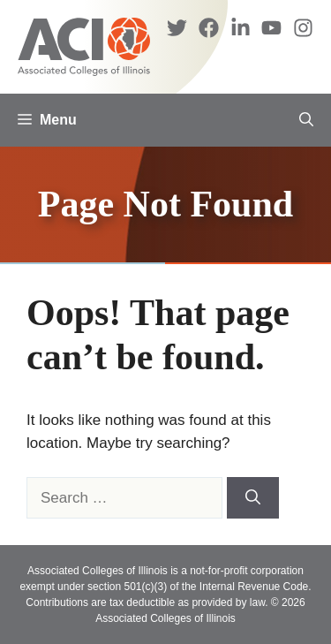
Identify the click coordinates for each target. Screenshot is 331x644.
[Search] (253, 498)
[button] (306, 120)
